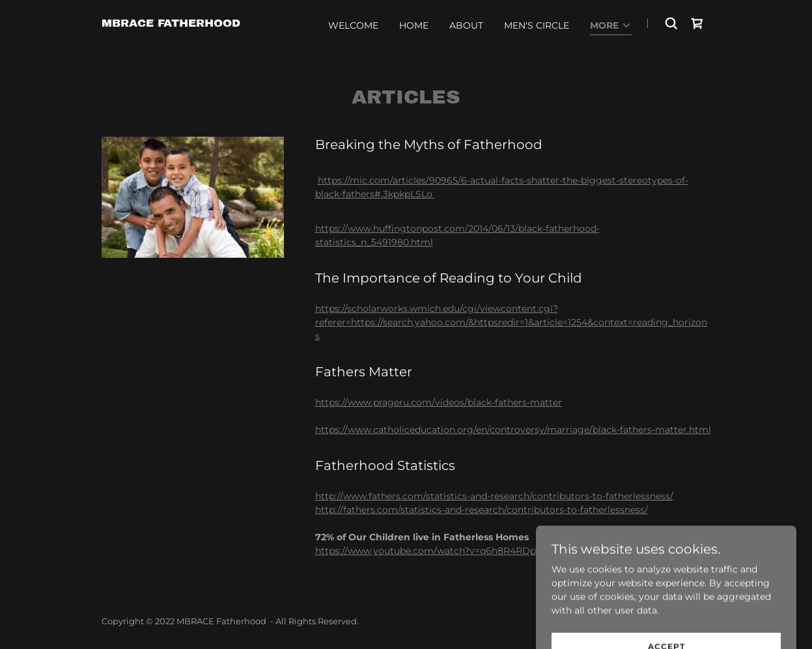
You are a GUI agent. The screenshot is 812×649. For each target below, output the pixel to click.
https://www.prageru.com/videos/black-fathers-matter (439, 402)
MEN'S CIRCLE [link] (537, 25)
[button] (611, 26)
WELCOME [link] (353, 25)
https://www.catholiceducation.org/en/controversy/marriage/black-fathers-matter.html (513, 430)
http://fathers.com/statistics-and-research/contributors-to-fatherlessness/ (482, 510)
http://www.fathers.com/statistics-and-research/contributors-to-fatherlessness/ (494, 496)
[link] (171, 23)
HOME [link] (414, 25)
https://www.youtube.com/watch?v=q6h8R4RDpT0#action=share (463, 551)
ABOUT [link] (466, 25)
